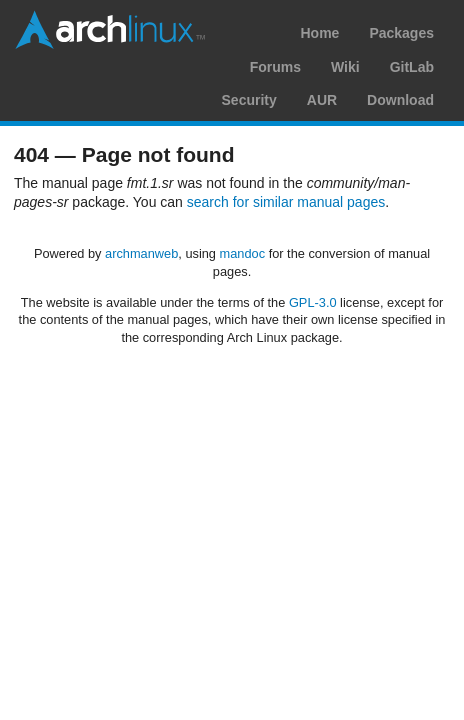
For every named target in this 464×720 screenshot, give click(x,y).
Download (400, 100)
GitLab (412, 67)
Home (319, 33)
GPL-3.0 (313, 302)
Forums (275, 67)
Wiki (345, 67)
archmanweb (141, 253)
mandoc (243, 253)
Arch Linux (110, 30)
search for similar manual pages (286, 202)
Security (249, 100)
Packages (401, 33)
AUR (322, 100)
